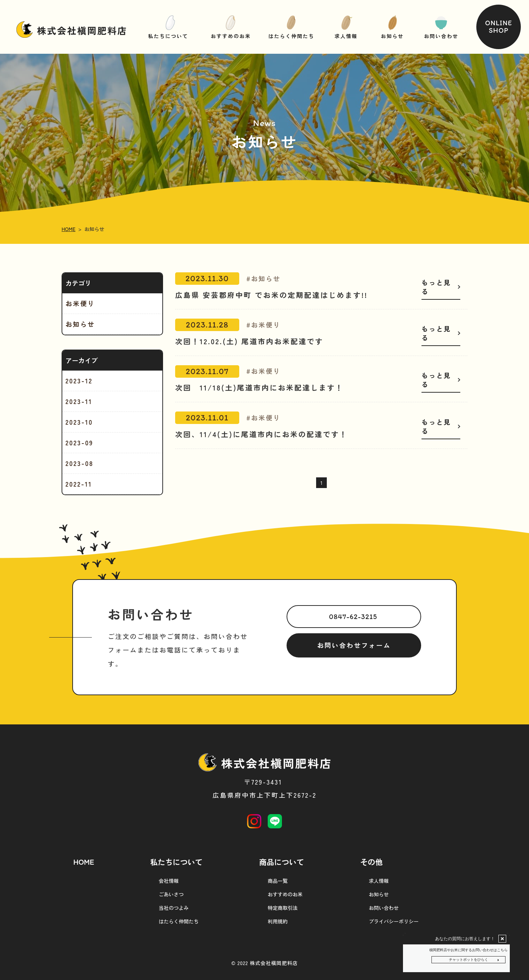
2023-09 (79, 442)
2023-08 (80, 463)
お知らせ (80, 324)
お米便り (80, 303)
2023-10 (79, 422)
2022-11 (79, 484)
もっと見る (436, 287)
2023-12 (79, 381)
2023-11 (79, 401)
